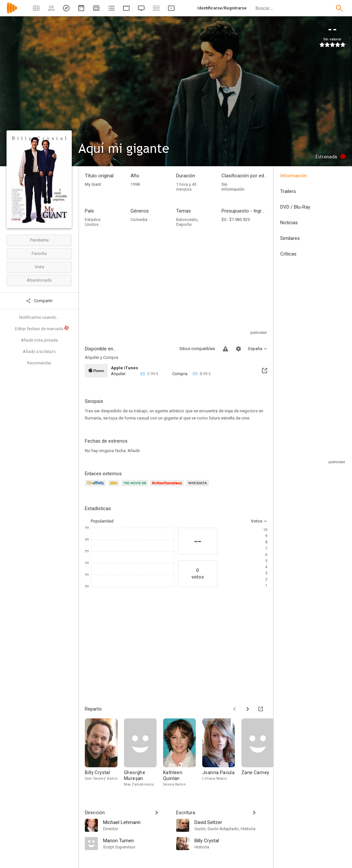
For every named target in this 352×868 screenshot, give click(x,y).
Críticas (288, 254)
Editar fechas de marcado (42, 328)
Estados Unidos (93, 222)
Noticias (289, 223)
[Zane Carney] (261, 753)
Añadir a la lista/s (39, 352)
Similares (290, 238)
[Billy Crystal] (104, 753)
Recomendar (39, 363)
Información (293, 176)
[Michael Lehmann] (136, 822)
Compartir (39, 301)
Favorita (39, 253)
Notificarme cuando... (39, 317)
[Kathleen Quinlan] (183, 753)
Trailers (288, 191)
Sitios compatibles (197, 349)
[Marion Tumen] (136, 840)
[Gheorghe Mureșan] (144, 753)
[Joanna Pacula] (222, 753)
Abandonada (39, 280)
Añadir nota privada (39, 340)
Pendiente (39, 240)
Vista (39, 267)
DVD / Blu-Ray (295, 207)
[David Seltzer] (231, 822)
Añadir (134, 451)
